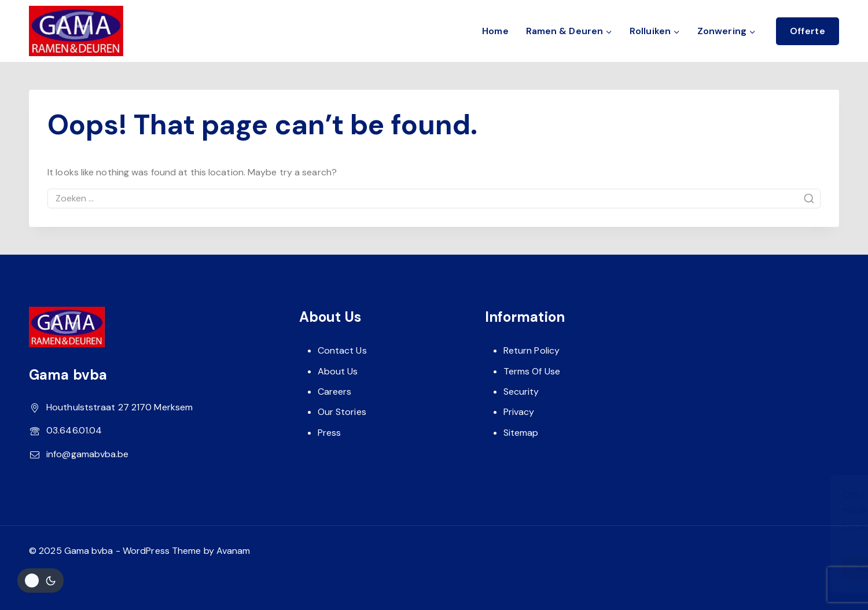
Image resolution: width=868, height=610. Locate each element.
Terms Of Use (532, 371)
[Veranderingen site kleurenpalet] (41, 580)
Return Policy (532, 350)
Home (495, 31)
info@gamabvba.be (88, 454)
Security (521, 392)
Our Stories (342, 412)
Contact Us (342, 350)
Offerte (808, 31)
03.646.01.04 (74, 430)
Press (330, 433)
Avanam (233, 551)
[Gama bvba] (76, 31)
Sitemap (521, 433)
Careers (335, 392)
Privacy (519, 412)
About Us (338, 371)
